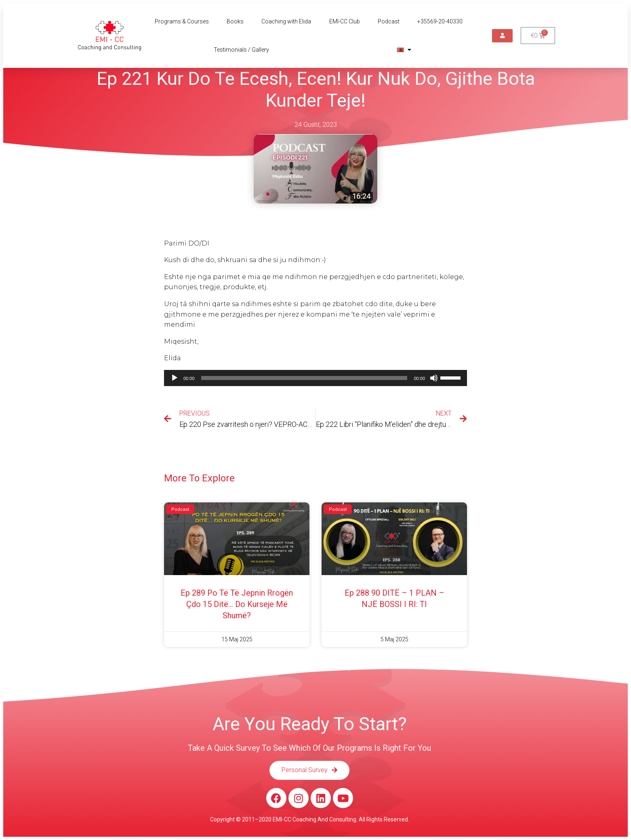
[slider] (304, 378)
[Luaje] (175, 378)
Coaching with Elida (286, 21)
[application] (315, 378)
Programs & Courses (182, 21)
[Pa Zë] (434, 378)
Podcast (389, 21)
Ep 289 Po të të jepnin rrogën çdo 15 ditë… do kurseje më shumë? (237, 604)
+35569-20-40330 (440, 21)
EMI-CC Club (345, 21)
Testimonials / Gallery (241, 50)
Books (235, 21)
